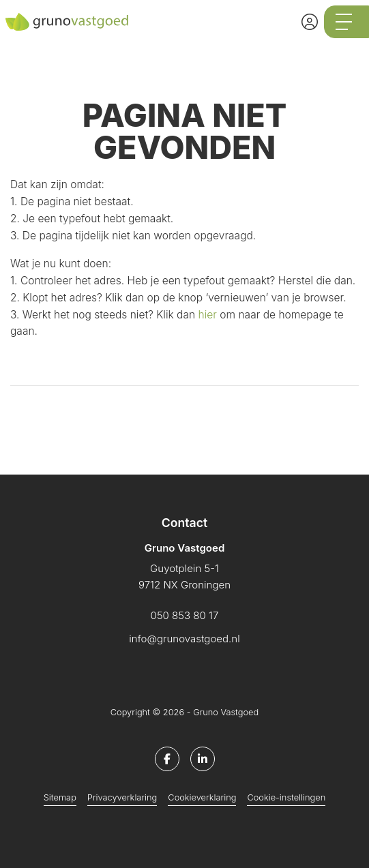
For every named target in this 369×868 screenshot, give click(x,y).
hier (208, 315)
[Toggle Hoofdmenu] (346, 22)
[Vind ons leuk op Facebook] (167, 759)
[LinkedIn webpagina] (203, 759)
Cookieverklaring (202, 797)
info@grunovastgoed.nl (184, 639)
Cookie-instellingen (286, 797)
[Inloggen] (310, 22)
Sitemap (60, 797)
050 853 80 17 (185, 615)
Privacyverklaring (122, 797)
